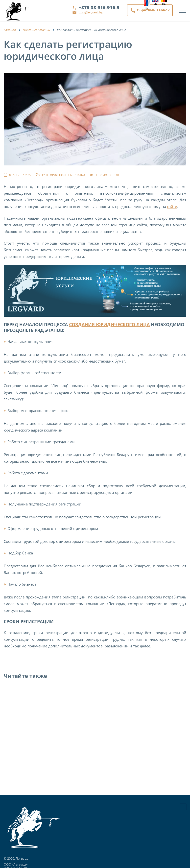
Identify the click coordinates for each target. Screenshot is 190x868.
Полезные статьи (72, 175)
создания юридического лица (109, 324)
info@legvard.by (91, 12)
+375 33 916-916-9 (99, 7)
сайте (172, 206)
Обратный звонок (150, 10)
